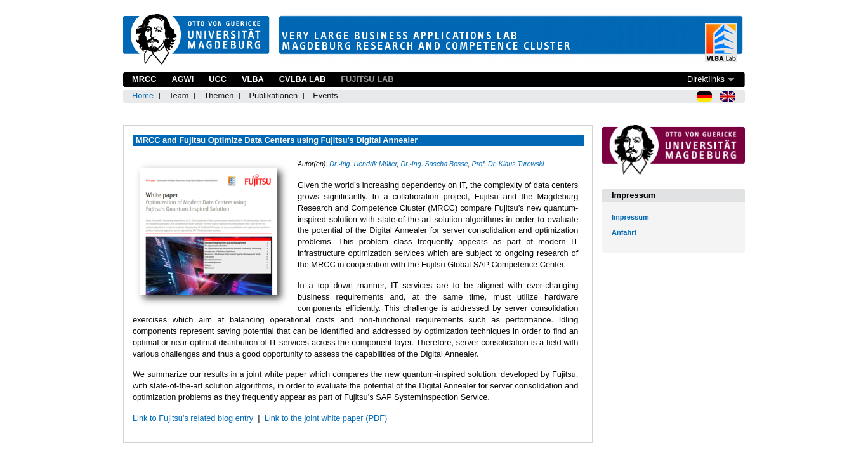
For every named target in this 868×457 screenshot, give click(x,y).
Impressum (630, 217)
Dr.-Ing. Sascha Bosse (434, 164)
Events (325, 96)
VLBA (253, 79)
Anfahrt (624, 232)
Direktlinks (706, 79)
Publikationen (273, 96)
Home (143, 96)
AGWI (182, 79)
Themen (219, 96)
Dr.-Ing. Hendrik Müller (363, 164)
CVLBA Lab (302, 79)
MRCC (144, 79)
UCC (218, 79)
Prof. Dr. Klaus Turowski (508, 164)
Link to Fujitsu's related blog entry (193, 418)
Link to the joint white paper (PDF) (326, 418)
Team (179, 96)
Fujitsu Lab (367, 79)
